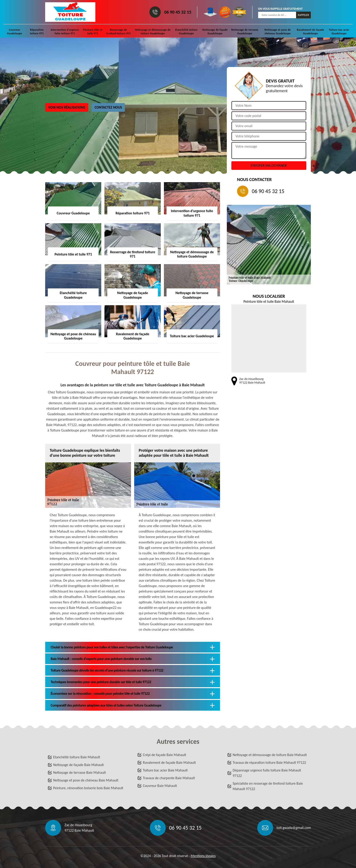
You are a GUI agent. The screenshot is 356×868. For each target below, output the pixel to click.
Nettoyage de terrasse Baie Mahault (79, 773)
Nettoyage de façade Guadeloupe (215, 32)
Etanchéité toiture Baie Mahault (77, 757)
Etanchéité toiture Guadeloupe (187, 32)
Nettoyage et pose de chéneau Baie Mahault (86, 780)
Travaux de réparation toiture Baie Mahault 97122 (269, 763)
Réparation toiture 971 (37, 32)
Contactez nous (108, 107)
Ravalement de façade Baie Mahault (169, 763)
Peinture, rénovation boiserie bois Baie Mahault (88, 788)
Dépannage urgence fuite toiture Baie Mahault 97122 (267, 773)
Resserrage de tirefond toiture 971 (119, 32)
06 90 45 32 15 (178, 12)
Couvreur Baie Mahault (160, 786)
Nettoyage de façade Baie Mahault (78, 765)
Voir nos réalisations (67, 107)
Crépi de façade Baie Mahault (164, 755)
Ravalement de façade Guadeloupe (310, 32)
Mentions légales (203, 856)
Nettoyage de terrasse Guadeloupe (245, 32)
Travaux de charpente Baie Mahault (169, 778)
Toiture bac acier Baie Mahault (165, 770)
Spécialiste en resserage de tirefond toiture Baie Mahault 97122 (268, 786)
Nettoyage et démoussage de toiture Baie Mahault (270, 755)
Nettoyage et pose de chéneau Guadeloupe (278, 32)
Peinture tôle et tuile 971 (93, 32)
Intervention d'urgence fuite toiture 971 (65, 32)
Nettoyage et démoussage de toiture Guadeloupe (153, 32)
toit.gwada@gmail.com (294, 828)
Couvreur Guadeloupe (15, 32)
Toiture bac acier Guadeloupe (339, 32)
